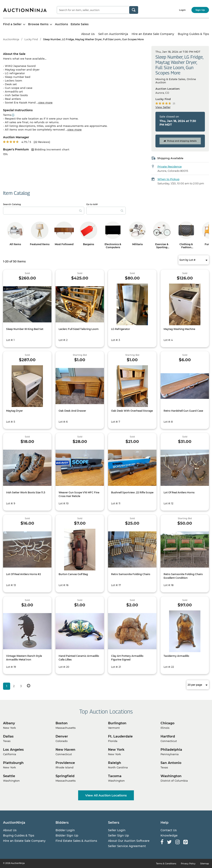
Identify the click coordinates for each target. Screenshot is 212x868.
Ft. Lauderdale (120, 736)
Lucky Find (31, 39)
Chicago (167, 723)
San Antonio (171, 763)
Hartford (168, 736)
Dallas (8, 736)
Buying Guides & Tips (193, 34)
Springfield (65, 776)
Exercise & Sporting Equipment (162, 247)
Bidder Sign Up (67, 835)
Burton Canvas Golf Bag (73, 574)
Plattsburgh (13, 763)
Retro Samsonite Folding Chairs (131, 574)
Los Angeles (13, 750)
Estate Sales (80, 24)
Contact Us (169, 830)
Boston (62, 723)
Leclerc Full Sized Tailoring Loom (79, 329)
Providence (65, 763)
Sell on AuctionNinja (113, 34)
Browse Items (40, 24)
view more (45, 102)
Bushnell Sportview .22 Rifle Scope (132, 492)
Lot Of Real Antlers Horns (179, 492)
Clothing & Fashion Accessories (186, 247)
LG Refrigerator (121, 329)
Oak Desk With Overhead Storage (132, 411)
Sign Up (200, 10)
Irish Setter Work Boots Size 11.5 (26, 492)
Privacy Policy (188, 864)
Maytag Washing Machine (179, 329)
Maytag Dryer (14, 411)
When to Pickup (168, 179)
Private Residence (170, 166)
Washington (171, 776)
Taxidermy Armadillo (176, 656)
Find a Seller (14, 24)
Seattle (9, 776)
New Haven (65, 750)
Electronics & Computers (113, 246)
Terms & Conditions (166, 864)
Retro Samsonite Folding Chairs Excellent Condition (183, 576)
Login (182, 10)
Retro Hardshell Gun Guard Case (183, 411)
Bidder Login (65, 830)
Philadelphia (171, 750)
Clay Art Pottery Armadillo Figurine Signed (127, 658)
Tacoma (115, 776)
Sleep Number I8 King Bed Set (25, 329)
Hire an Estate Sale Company (153, 34)
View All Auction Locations (106, 795)
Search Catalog (12, 204)
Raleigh (115, 763)
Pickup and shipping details (180, 141)
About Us (88, 34)
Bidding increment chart (50, 149)
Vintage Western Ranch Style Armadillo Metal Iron (24, 658)
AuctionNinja (11, 39)
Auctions (61, 24)
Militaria (137, 244)
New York (116, 750)
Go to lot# (92, 204)
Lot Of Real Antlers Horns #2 (23, 574)
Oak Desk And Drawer (72, 411)
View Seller (163, 107)
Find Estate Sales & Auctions (76, 841)
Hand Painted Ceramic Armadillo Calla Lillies (79, 658)
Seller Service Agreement (127, 846)
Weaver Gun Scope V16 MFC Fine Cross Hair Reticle (79, 494)
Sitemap (205, 864)
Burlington (117, 723)
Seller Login (117, 830)
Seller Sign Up (119, 835)
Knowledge (169, 835)
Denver (62, 736)
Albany (9, 723)
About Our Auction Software (129, 841)
